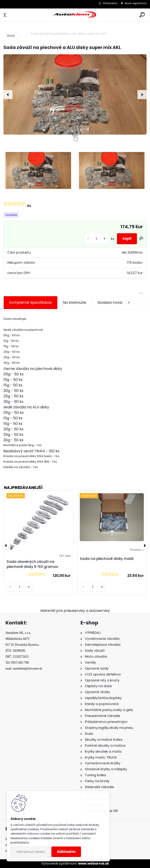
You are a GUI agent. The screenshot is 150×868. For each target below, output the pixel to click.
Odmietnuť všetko (31, 852)
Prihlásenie (110, 3)
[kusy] (96, 239)
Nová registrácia (136, 3)
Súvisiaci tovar (115, 303)
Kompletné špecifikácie (30, 302)
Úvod (11, 36)
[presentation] (8, 95)
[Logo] (75, 15)
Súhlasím (66, 852)
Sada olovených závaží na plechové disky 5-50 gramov (32, 564)
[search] (142, 15)
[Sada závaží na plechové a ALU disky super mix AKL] (75, 94)
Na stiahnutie (75, 302)
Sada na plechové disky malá (107, 559)
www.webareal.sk (94, 863)
